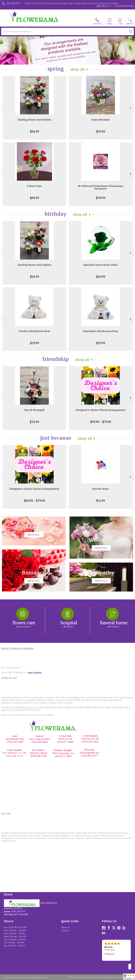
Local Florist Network (108, 977)
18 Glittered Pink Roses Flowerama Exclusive (101, 187)
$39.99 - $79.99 (101, 422)
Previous (4, 108)
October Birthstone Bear (34, 331)
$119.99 (101, 198)
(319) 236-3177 (13, 3)
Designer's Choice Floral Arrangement (101, 410)
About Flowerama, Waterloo (17, 648)
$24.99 (34, 422)
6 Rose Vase (34, 186)
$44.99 (34, 198)
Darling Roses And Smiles (34, 120)
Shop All (78, 69)
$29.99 (101, 277)
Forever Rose (101, 489)
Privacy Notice (89, 977)
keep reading (35, 672)
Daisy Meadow (101, 120)
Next (131, 108)
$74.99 (101, 131)
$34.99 (34, 131)
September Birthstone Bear (101, 331)
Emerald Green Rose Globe (101, 265)
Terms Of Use (73, 977)
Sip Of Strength (34, 410)
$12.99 (101, 501)
